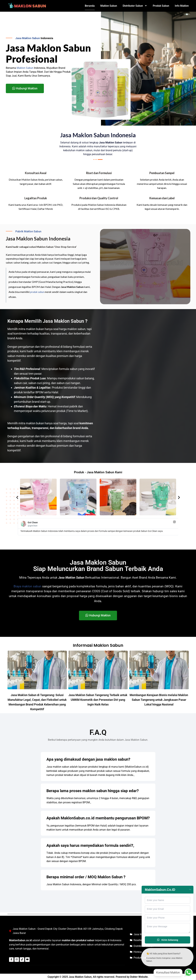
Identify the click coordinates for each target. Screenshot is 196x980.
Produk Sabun (161, 6)
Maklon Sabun (109, 6)
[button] (17, 498)
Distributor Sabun (135, 6)
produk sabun (37, 292)
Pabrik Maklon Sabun (28, 231)
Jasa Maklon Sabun (28, 38)
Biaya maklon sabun (28, 586)
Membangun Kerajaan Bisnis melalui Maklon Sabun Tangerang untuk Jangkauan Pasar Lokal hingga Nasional (159, 700)
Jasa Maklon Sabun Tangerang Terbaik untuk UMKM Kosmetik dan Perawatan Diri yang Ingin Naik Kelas (98, 700)
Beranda (90, 6)
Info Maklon (182, 6)
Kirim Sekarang (168, 940)
